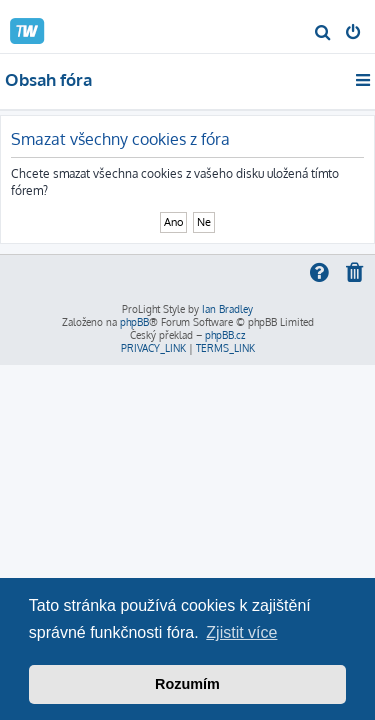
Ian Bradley (227, 309)
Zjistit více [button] (241, 632)
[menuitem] (323, 34)
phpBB (134, 322)
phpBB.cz (225, 335)
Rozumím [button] (187, 684)
